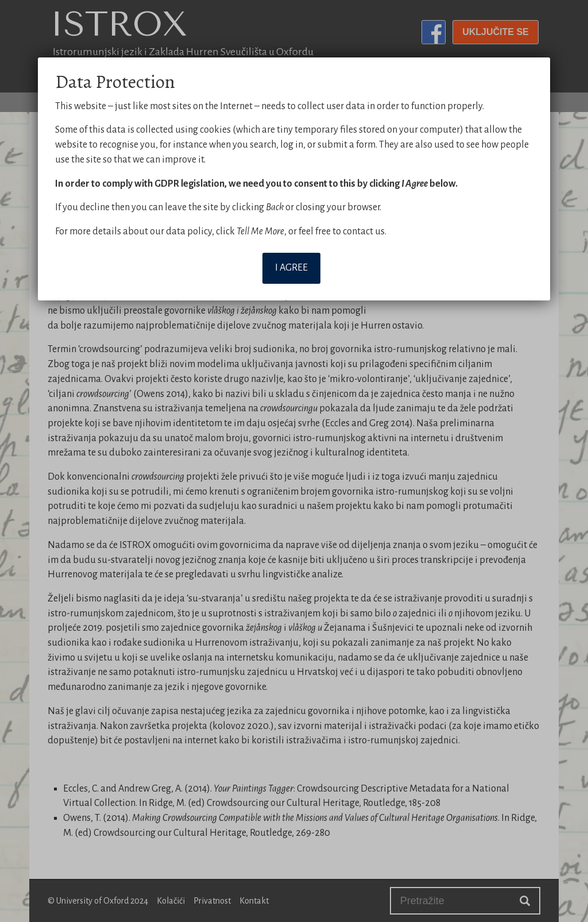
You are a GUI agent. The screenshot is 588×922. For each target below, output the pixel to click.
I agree (291, 268)
